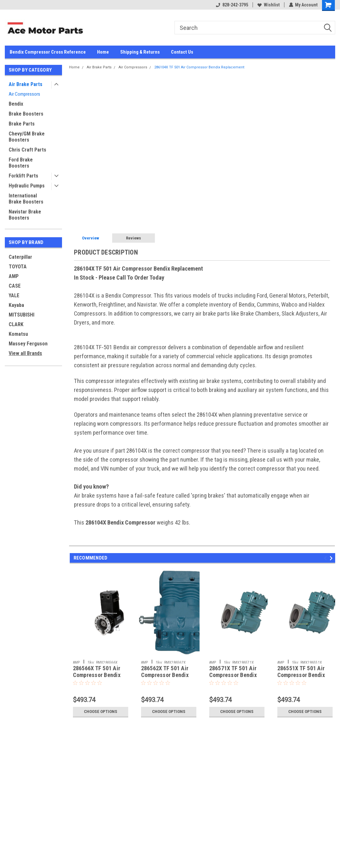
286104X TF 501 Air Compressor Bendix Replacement (199, 67)
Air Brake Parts (26, 84)
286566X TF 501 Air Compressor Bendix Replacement (97, 675)
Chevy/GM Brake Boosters (27, 137)
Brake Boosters (26, 114)
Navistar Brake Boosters (25, 215)
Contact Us (182, 52)
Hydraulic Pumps (27, 186)
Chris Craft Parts (27, 150)
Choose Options (101, 712)
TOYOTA (18, 267)
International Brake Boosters (26, 199)
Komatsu (18, 334)
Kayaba (16, 305)
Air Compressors (24, 94)
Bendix (16, 104)
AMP (14, 276)
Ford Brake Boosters (21, 163)
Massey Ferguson (28, 344)
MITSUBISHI (22, 315)
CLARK (16, 324)
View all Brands (25, 353)
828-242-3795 (232, 5)
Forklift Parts (23, 176)
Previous (326, 558)
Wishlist (268, 5)
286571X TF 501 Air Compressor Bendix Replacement (233, 675)
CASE (15, 286)
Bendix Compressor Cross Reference (48, 52)
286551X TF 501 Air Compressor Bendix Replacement (301, 675)
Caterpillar (20, 257)
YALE (14, 295)
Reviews (134, 238)
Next (332, 558)
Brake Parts (22, 124)
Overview (90, 238)
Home (103, 52)
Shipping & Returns (140, 52)
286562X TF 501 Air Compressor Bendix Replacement (165, 675)
